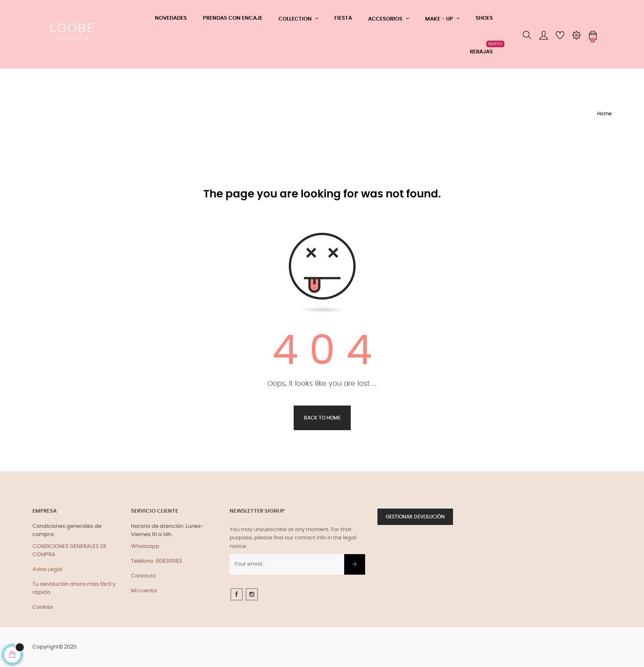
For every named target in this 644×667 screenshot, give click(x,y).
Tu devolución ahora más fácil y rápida (74, 588)
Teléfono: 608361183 (156, 561)
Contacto (144, 576)
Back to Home (322, 418)
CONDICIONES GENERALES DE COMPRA (70, 551)
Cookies (43, 607)
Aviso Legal (47, 570)
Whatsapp (145, 547)
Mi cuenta (144, 591)
